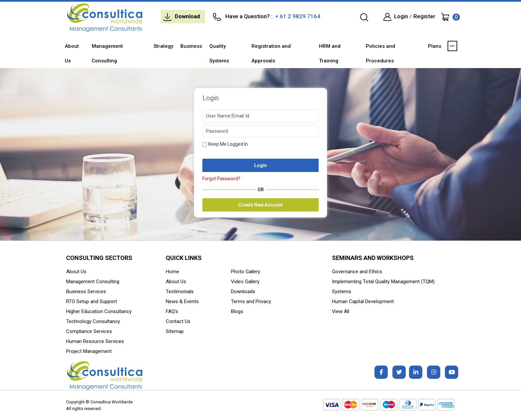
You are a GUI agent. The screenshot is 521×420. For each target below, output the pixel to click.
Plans (435, 46)
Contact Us (178, 321)
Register (424, 16)
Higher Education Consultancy (99, 311)
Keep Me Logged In (225, 144)
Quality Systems (219, 53)
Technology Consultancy (93, 321)
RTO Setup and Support (92, 301)
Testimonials (180, 292)
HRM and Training (330, 53)
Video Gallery (245, 282)
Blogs (237, 311)
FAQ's (172, 311)
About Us (72, 53)
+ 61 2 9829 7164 (297, 16)
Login (401, 16)
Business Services (86, 292)
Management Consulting (107, 53)
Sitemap (175, 331)
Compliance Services (89, 331)
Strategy (163, 46)
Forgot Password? (221, 179)
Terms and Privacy (251, 301)
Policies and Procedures (380, 53)
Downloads (243, 292)
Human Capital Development (363, 301)
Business (191, 46)
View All (341, 311)
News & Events (182, 301)
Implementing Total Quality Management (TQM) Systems (383, 287)
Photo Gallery (246, 272)
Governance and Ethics (357, 272)
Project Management (89, 351)
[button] (452, 46)
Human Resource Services (95, 341)
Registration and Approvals (271, 53)
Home (172, 272)
